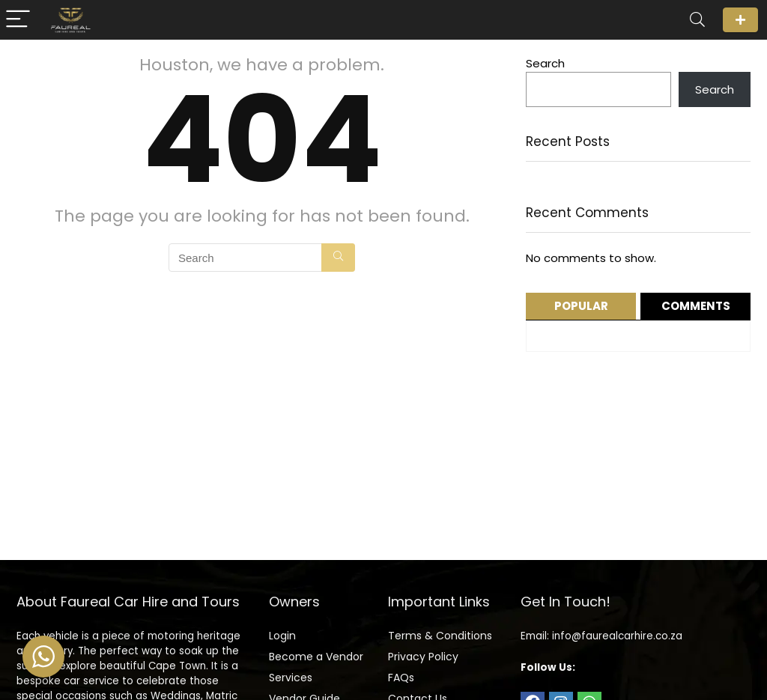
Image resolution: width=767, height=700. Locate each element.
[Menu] (18, 20)
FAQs (401, 678)
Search (545, 63)
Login (282, 636)
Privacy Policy (423, 657)
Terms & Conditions (440, 636)
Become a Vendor (316, 657)
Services (291, 678)
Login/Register (740, 20)
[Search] (697, 20)
